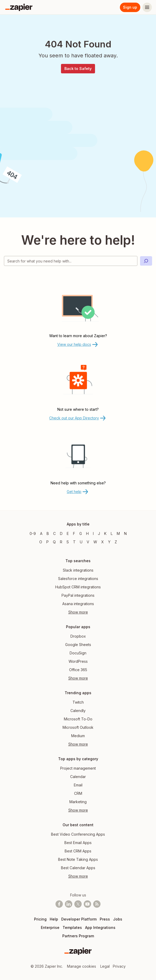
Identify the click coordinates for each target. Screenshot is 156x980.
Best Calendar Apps (78, 868)
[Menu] (147, 7)
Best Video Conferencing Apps (78, 834)
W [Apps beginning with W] (95, 542)
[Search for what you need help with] (71, 261)
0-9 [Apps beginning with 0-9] (33, 533)
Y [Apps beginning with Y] (109, 542)
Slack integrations (78, 570)
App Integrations (100, 927)
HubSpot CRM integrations (78, 587)
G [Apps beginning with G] (81, 533)
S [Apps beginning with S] (68, 542)
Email (78, 785)
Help (54, 919)
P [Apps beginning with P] (48, 542)
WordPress (78, 661)
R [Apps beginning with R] (61, 542)
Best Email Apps (78, 843)
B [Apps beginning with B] (48, 533)
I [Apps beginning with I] (93, 533)
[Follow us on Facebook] (59, 904)
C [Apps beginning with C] (54, 533)
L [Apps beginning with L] (112, 533)
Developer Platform (79, 919)
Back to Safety (78, 69)
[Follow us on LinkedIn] (69, 904)
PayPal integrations (78, 595)
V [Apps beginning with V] (88, 542)
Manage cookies (82, 966)
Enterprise (50, 927)
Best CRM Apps (78, 851)
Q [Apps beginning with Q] (54, 542)
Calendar (78, 777)
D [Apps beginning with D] (61, 533)
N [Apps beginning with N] (125, 533)
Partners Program (78, 936)
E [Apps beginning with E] (68, 533)
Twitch (78, 702)
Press (105, 919)
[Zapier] (19, 7)
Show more (78, 612)
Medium (78, 736)
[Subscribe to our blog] (97, 904)
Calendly (78, 711)
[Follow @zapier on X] (78, 904)
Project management (78, 768)
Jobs (118, 919)
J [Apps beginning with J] (99, 533)
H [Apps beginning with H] (87, 533)
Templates (72, 927)
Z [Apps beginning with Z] (116, 542)
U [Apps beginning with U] (81, 542)
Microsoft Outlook (78, 727)
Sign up (130, 7)
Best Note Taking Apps (78, 859)
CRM (78, 793)
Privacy (119, 966)
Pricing (40, 919)
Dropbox (78, 636)
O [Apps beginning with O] (41, 542)
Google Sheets (78, 645)
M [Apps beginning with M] (118, 533)
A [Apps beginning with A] (41, 533)
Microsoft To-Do (78, 719)
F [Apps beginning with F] (74, 533)
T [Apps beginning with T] (74, 542)
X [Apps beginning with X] (103, 542)
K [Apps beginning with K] (105, 533)
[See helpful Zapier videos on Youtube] (87, 904)
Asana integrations (78, 604)
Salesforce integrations (78, 579)
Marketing (78, 802)
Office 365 (78, 670)
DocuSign (78, 653)
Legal (105, 966)
